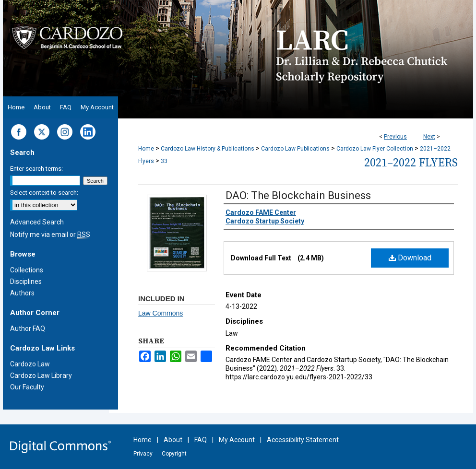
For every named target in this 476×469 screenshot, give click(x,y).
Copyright (174, 454)
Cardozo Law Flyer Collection (375, 149)
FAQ (201, 440)
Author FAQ (28, 328)
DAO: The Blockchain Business (298, 195)
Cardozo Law (30, 364)
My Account (237, 440)
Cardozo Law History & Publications (208, 149)
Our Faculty (27, 387)
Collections (27, 270)
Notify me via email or (50, 234)
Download (410, 258)
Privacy (143, 454)
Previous (395, 137)
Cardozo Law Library (41, 375)
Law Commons (161, 313)
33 (164, 161)
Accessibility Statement (303, 440)
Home (146, 149)
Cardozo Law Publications (295, 149)
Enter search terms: (36, 169)
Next (429, 137)
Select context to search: (44, 193)
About (173, 440)
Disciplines (26, 281)
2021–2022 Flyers (411, 162)
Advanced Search (37, 222)
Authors (22, 293)
